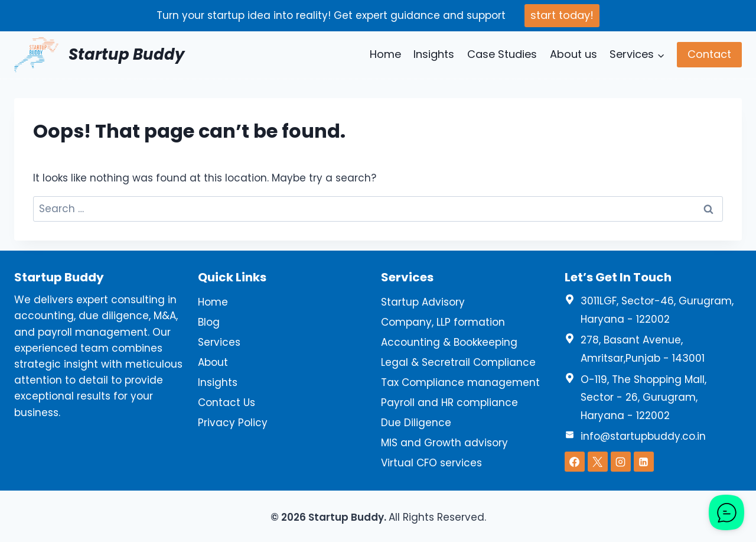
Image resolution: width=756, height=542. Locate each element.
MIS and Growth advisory (444, 443)
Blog (209, 322)
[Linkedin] (644, 462)
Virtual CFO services (431, 463)
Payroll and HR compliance (449, 403)
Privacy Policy (233, 423)
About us (573, 54)
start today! (562, 15)
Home (385, 54)
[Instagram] (621, 462)
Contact (709, 54)
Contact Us (227, 403)
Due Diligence (416, 423)
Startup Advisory (423, 302)
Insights (434, 54)
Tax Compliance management (460, 382)
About (213, 362)
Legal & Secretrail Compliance (458, 362)
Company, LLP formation (443, 322)
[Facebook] (575, 462)
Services (219, 342)
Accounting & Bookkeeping (449, 342)
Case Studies (502, 54)
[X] (598, 462)
